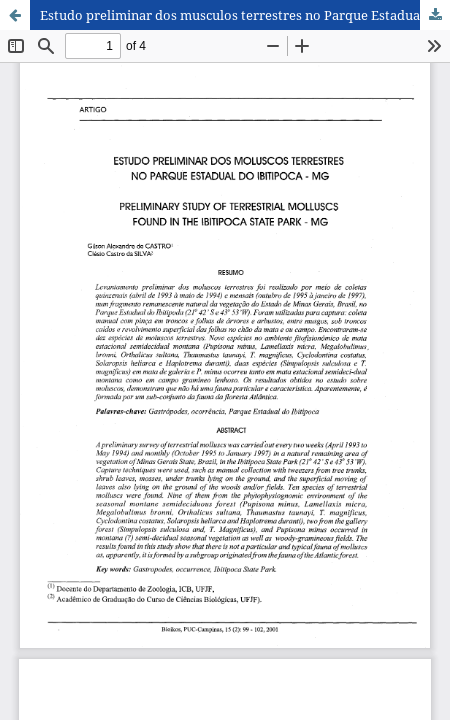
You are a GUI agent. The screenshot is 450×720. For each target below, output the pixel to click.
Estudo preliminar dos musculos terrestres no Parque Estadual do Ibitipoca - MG (245, 15)
